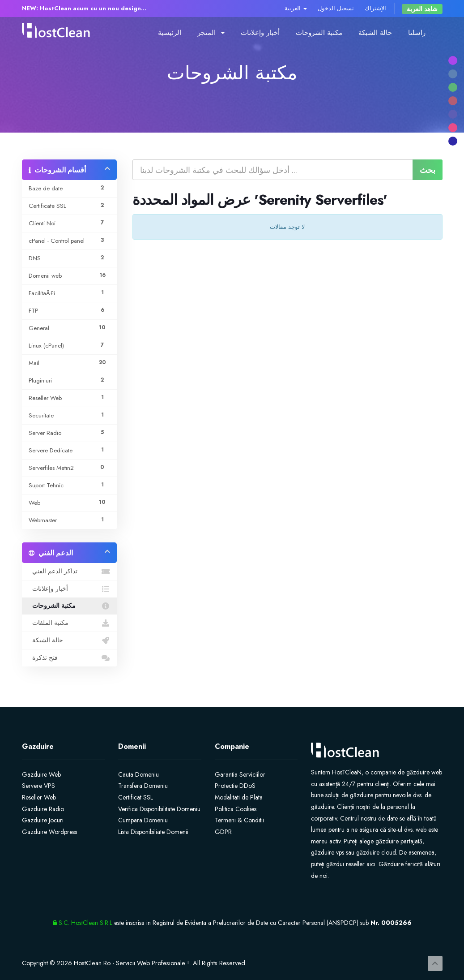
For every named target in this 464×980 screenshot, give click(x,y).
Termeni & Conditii (239, 820)
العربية (296, 8)
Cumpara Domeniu (143, 820)
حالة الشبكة (375, 33)
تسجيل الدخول (336, 8)
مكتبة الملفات (70, 623)
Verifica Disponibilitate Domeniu (159, 809)
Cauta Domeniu (138, 774)
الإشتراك (375, 8)
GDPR (223, 832)
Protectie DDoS (235, 786)
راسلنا (417, 33)
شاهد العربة (422, 9)
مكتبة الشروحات (319, 33)
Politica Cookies (236, 809)
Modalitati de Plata (239, 797)
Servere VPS (38, 786)
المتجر (211, 33)
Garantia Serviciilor (240, 774)
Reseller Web (39, 797)
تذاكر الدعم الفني (70, 572)
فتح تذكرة (70, 658)
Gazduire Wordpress (49, 832)
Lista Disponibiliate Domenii (153, 832)
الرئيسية (170, 33)
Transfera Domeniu (143, 786)
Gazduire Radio (43, 809)
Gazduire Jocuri (43, 820)
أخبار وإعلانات (260, 33)
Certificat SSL (136, 797)
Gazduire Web (41, 774)
